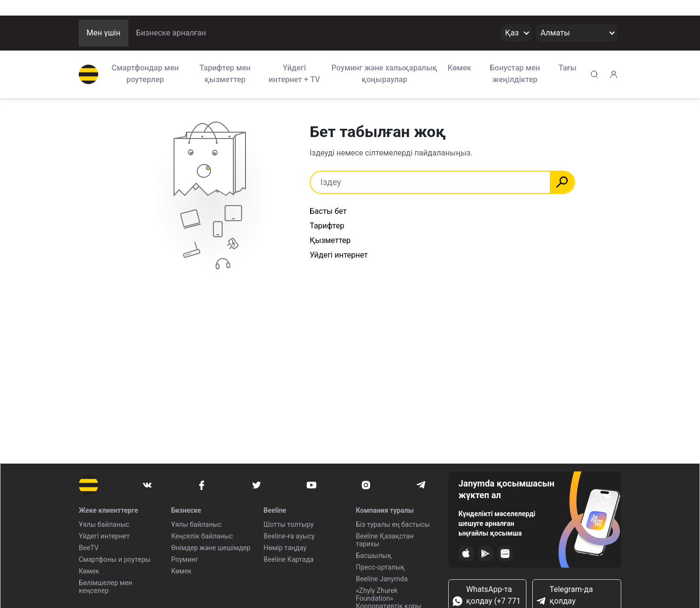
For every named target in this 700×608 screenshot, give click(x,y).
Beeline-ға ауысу (289, 536)
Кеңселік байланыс (202, 536)
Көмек (460, 68)
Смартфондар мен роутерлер (145, 74)
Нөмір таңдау (285, 548)
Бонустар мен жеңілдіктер (515, 74)
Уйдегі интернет (339, 255)
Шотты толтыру (289, 524)
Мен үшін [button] (104, 33)
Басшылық (374, 556)
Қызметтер (330, 240)
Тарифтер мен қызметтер (225, 74)
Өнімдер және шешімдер (211, 548)
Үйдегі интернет (104, 536)
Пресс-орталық (380, 567)
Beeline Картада (289, 559)
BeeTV (89, 548)
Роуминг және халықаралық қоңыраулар (385, 74)
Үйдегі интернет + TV (295, 74)
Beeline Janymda (382, 579)
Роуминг (185, 559)
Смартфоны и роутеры (114, 559)
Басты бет (328, 211)
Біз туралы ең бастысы (393, 524)
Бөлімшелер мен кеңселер (105, 587)
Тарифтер (327, 226)
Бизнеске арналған (171, 33)
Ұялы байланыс (104, 524)
